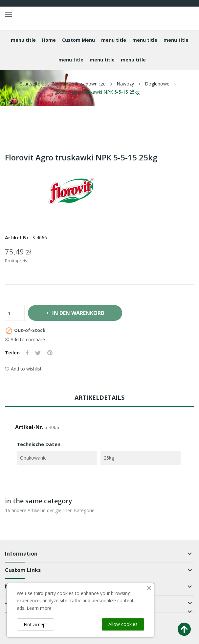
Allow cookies (123, 624)
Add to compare (25, 340)
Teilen (27, 353)
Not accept (35, 624)
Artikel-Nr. (29, 427)
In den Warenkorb (77, 313)
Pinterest (50, 353)
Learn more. (40, 608)
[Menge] (15, 313)
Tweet (38, 353)
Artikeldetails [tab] (99, 397)
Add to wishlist (23, 369)
